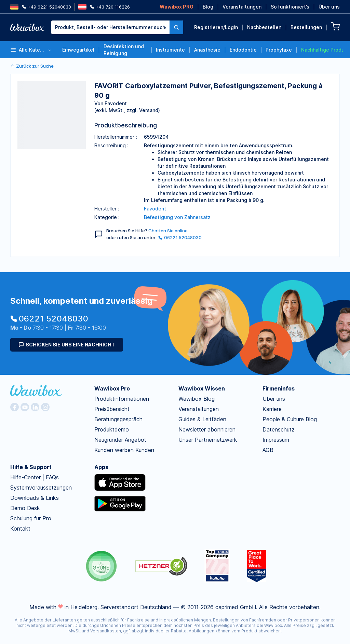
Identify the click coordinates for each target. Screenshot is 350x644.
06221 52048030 (180, 237)
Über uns (329, 7)
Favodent (155, 209)
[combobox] (117, 27)
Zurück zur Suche (32, 66)
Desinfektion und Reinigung (124, 50)
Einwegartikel (78, 50)
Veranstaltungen (242, 7)
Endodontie (243, 50)
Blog (208, 7)
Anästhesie (207, 50)
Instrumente (170, 50)
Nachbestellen (264, 27)
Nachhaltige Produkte (322, 50)
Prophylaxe (279, 50)
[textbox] (110, 27)
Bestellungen (306, 27)
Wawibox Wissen (202, 388)
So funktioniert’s (290, 7)
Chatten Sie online (168, 231)
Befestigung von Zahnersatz (177, 217)
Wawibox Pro (112, 388)
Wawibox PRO (177, 7)
